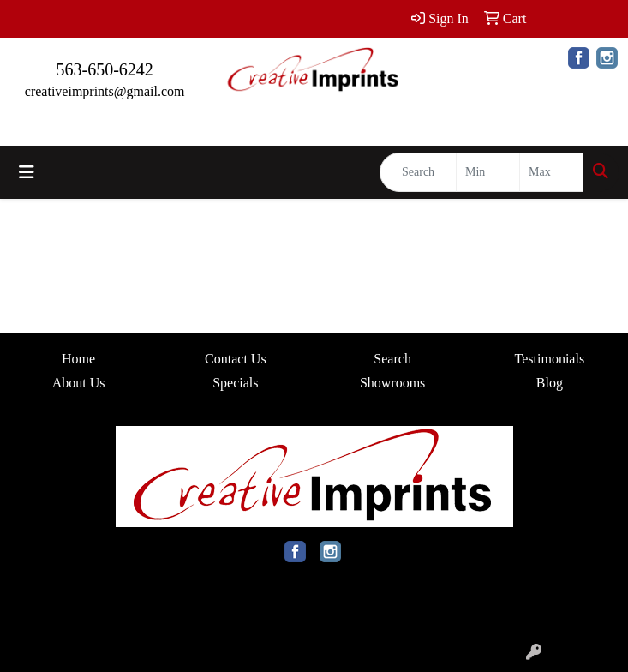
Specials (235, 383)
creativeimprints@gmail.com (105, 91)
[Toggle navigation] (27, 172)
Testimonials (550, 359)
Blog (550, 383)
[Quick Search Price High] (551, 172)
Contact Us (236, 359)
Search (392, 359)
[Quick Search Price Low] (488, 172)
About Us (79, 383)
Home (78, 359)
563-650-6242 (105, 69)
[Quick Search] (418, 172)
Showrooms (392, 383)
